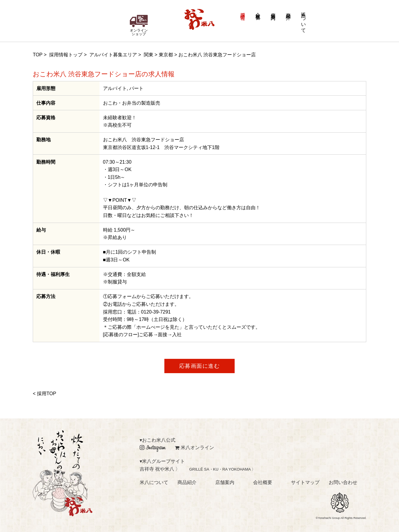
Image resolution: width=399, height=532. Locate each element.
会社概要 (258, 11)
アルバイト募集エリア (113, 55)
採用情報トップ (66, 55)
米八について (304, 20)
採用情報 (243, 11)
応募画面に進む (200, 366)
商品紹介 (288, 11)
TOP (38, 55)
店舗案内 (273, 11)
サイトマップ (305, 482)
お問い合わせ (343, 482)
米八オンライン (194, 448)
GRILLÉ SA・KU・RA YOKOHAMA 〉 (222, 469)
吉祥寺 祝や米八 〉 (160, 469)
